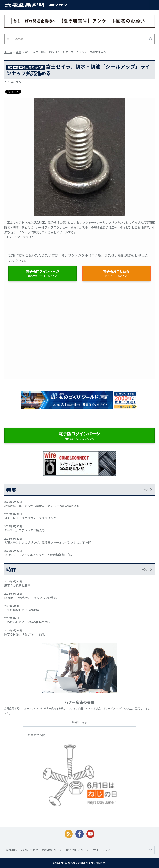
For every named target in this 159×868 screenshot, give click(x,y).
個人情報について (78, 850)
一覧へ (145, 490)
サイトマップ (102, 850)
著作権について (52, 850)
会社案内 (11, 850)
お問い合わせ (30, 850)
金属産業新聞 (36, 735)
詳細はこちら (79, 722)
